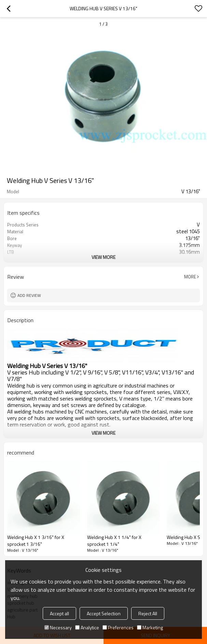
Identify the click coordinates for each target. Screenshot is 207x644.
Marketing (150, 627)
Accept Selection (104, 613)
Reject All (148, 613)
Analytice (87, 627)
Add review (29, 295)
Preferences (118, 627)
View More (104, 257)
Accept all (59, 613)
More (190, 277)
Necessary (58, 627)
